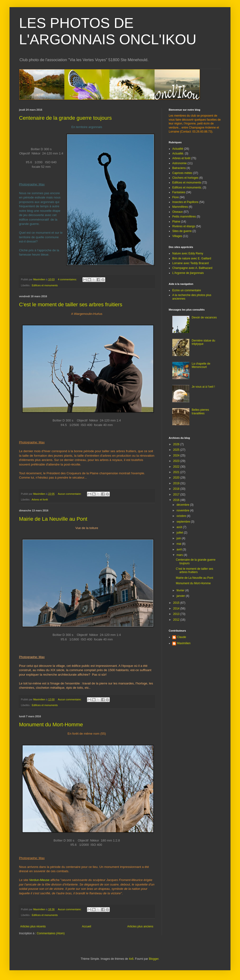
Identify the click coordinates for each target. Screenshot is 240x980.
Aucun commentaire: (70, 494)
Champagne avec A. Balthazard (192, 268)
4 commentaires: (68, 279)
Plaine (176, 222)
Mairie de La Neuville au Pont (53, 519)
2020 (177, 478)
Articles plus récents (33, 926)
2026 (177, 444)
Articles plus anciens (140, 926)
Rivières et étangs (184, 226)
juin (179, 538)
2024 (177, 455)
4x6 (131, 959)
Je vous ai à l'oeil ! (203, 387)
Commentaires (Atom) (51, 933)
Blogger (154, 959)
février (181, 590)
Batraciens (179, 168)
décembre (183, 505)
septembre (184, 522)
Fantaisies (179, 192)
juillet (180, 533)
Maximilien (184, 643)
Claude (182, 637)
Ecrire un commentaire (187, 290)
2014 (177, 609)
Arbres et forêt (40, 500)
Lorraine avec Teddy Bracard (190, 263)
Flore (175, 197)
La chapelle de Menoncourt (201, 365)
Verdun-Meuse (39, 880)
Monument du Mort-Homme (51, 725)
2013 (177, 614)
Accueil (87, 926)
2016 (177, 500)
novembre (183, 510)
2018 (177, 489)
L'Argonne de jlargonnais (188, 273)
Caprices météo (182, 173)
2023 (177, 461)
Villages (177, 236)
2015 (177, 603)
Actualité (178, 149)
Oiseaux (178, 212)
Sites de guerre (182, 231)
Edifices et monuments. (187, 188)
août (180, 527)
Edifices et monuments (45, 285)
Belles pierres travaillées (200, 411)
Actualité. (178, 153)
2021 (177, 472)
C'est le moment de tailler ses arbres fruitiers (71, 304)
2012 (177, 620)
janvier (181, 596)
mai (179, 544)
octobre (182, 516)
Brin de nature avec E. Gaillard (192, 258)
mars (180, 555)
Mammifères (180, 207)
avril (180, 549)
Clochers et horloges (185, 178)
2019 (177, 483)
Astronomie (180, 163)
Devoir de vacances (204, 317)
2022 (177, 467)
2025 (177, 450)
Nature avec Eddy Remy (188, 253)
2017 (177, 495)
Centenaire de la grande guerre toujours (65, 118)
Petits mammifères (184, 217)
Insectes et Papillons (185, 202)
